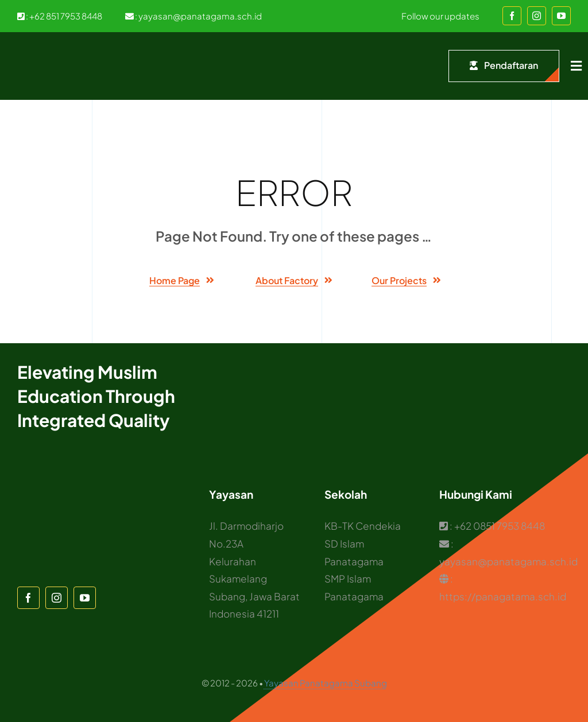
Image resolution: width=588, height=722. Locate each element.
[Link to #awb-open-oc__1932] (576, 66)
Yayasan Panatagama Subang (326, 683)
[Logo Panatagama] (40, 49)
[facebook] (512, 16)
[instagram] (537, 16)
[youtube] (561, 16)
